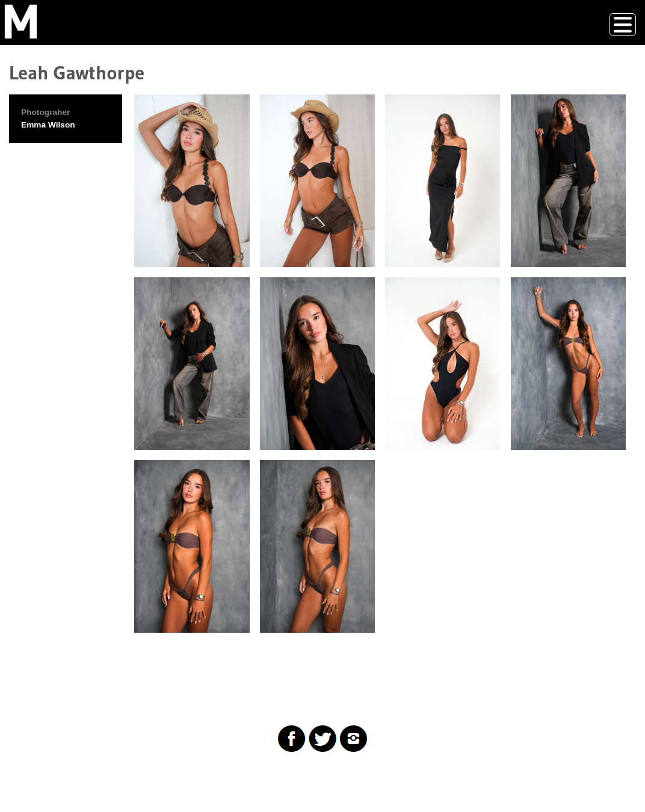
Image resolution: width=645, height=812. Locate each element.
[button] (192, 181)
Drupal (69, 779)
